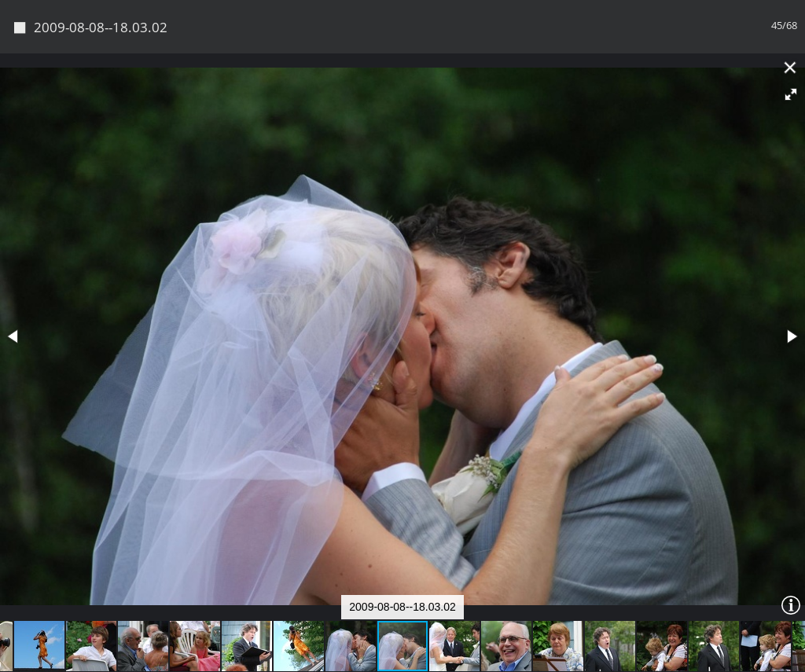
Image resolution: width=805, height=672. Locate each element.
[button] (791, 94)
